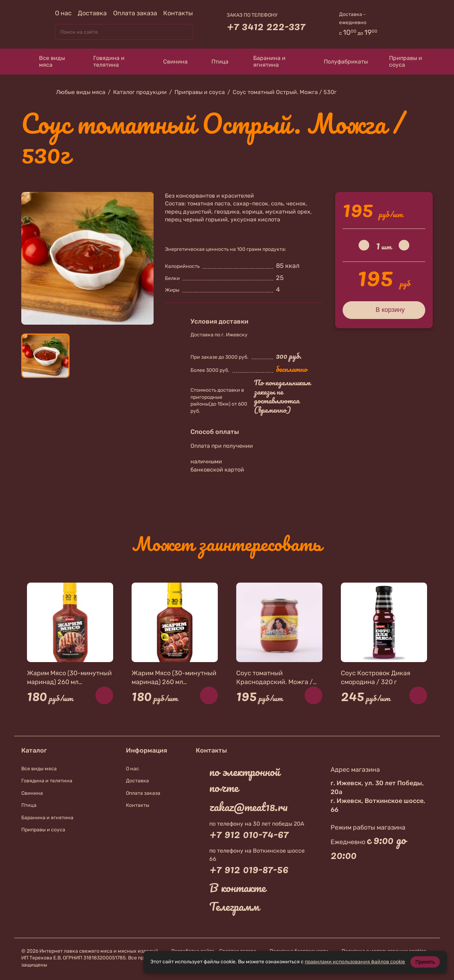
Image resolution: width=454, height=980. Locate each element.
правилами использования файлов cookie (355, 962)
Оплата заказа (135, 13)
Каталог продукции (140, 92)
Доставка (92, 13)
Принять (425, 962)
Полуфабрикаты (339, 61)
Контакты (178, 13)
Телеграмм (234, 907)
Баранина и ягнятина (264, 61)
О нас (63, 13)
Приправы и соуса (402, 61)
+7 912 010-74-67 (249, 834)
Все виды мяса (47, 61)
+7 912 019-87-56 (249, 869)
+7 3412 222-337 (266, 26)
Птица (215, 61)
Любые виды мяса (81, 92)
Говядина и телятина (104, 61)
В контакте (237, 888)
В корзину (384, 310)
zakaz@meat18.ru (248, 807)
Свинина (169, 62)
